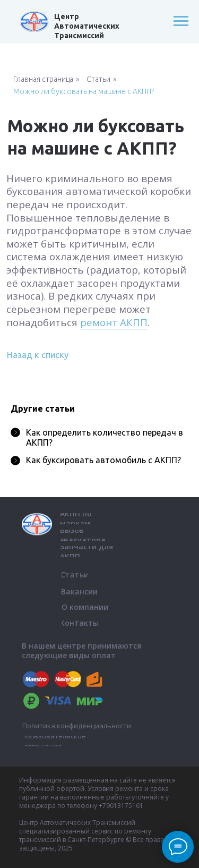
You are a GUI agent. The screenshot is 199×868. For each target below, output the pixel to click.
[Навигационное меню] (181, 21)
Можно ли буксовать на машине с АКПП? (84, 91)
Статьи (98, 79)
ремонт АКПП (114, 322)
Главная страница (43, 79)
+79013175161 (121, 806)
